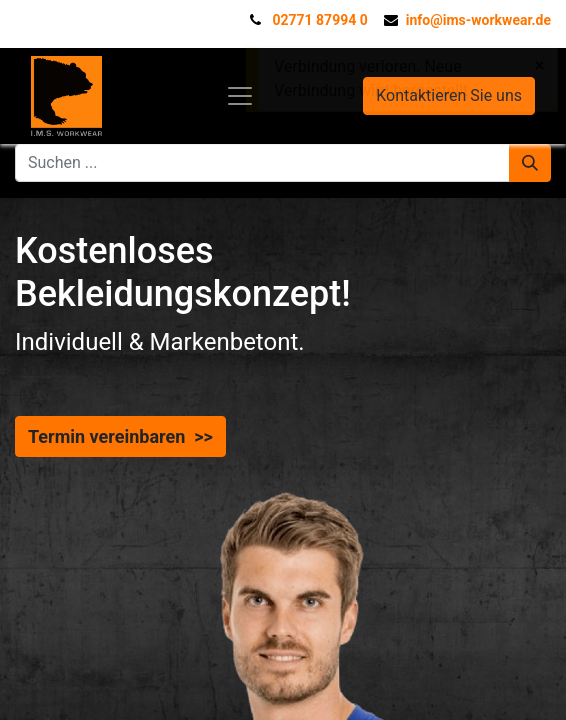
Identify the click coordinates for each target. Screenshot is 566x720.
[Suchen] (530, 163)
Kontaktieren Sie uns (449, 95)
